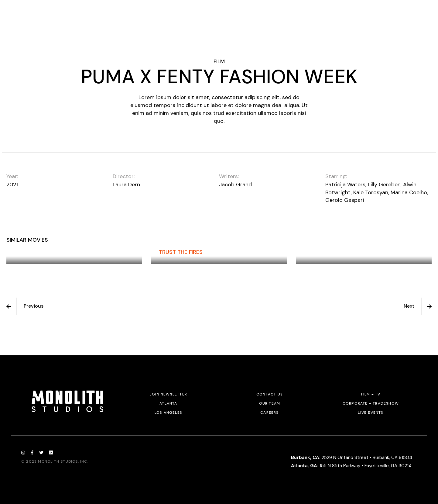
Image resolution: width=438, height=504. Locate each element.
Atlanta (168, 403)
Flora (312, 252)
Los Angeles (168, 413)
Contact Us (270, 394)
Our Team (270, 403)
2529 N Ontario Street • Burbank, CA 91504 (352, 457)
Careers (269, 413)
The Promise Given (40, 252)
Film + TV (371, 394)
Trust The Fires (181, 252)
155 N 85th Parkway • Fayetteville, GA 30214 (351, 466)
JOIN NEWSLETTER (168, 394)
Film (219, 61)
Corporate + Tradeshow (371, 403)
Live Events (371, 413)
